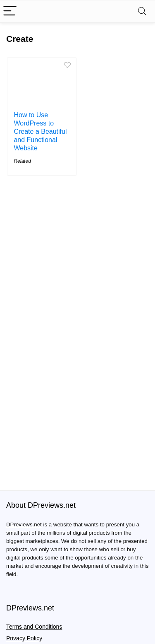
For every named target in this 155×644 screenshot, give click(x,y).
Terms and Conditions (34, 627)
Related (22, 161)
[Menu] (10, 11)
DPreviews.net (24, 525)
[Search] (142, 11)
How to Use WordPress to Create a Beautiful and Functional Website (40, 131)
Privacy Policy (24, 638)
